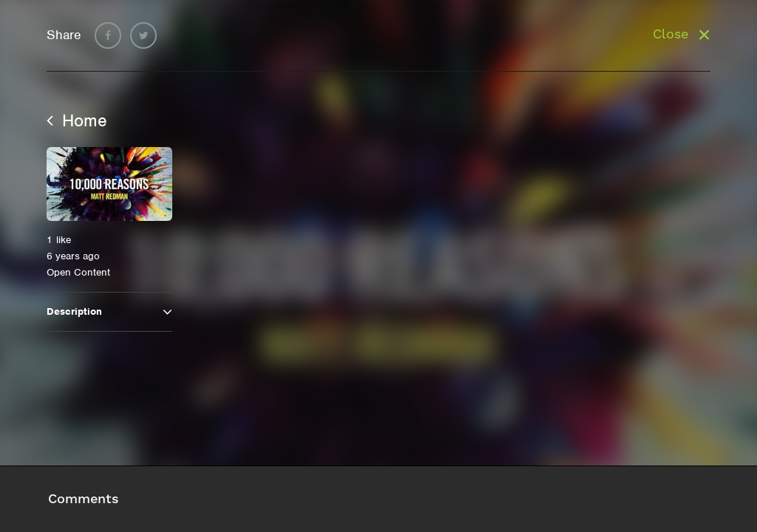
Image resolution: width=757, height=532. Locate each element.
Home (77, 120)
